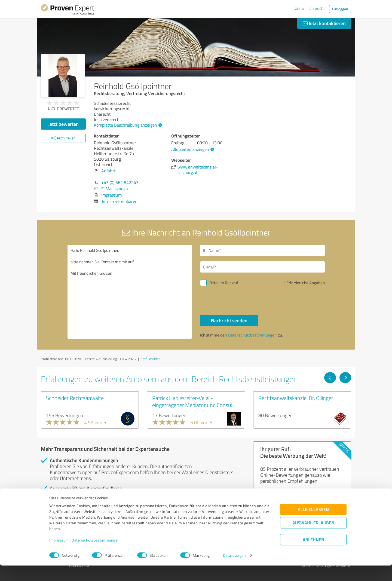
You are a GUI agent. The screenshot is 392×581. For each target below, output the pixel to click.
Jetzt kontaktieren (324, 23)
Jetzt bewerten (63, 124)
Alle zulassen (313, 525)
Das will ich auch (309, 8)
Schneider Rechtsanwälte (75, 398)
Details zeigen (234, 571)
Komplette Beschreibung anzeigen (127, 125)
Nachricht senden (229, 320)
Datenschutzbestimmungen (96, 556)
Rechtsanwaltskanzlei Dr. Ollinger (296, 398)
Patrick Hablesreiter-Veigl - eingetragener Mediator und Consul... (194, 401)
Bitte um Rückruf (224, 283)
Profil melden (151, 359)
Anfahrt (108, 171)
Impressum (59, 556)
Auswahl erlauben (313, 538)
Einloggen (340, 9)
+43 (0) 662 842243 (120, 182)
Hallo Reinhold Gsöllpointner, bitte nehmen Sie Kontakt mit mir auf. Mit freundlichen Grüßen (130, 292)
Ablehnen (313, 555)
